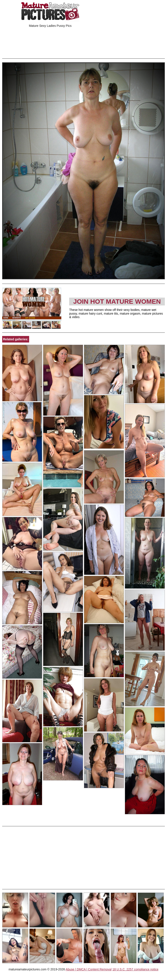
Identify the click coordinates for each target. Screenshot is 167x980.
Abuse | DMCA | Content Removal (89, 969)
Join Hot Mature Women (117, 301)
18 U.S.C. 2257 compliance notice (135, 969)
